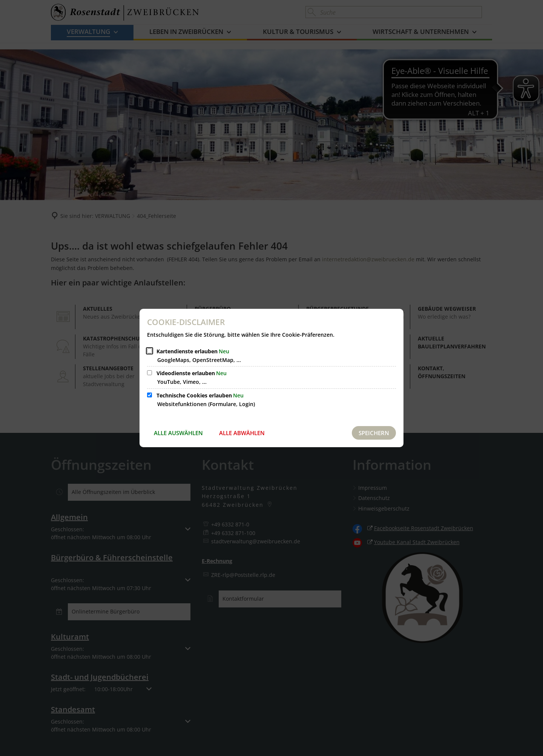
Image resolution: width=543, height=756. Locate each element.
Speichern (374, 433)
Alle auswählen (178, 433)
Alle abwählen (242, 433)
